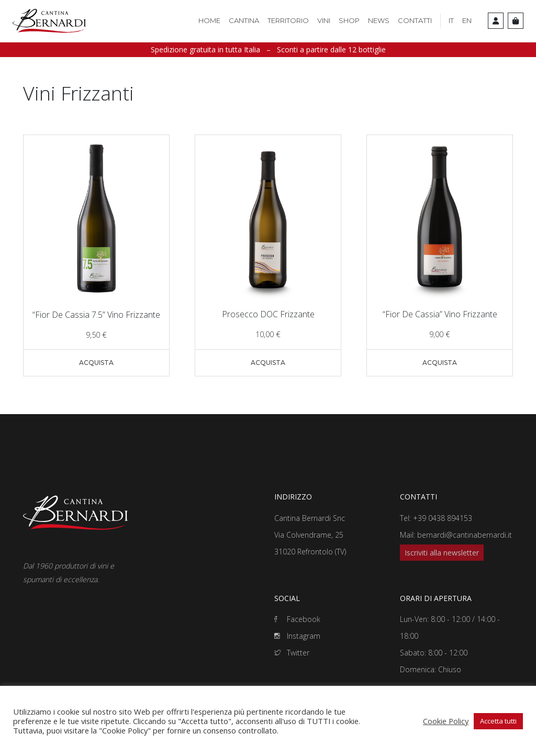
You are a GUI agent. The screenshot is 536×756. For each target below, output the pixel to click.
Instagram (297, 636)
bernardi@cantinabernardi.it (465, 535)
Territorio (288, 20)
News (379, 20)
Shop (349, 20)
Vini (324, 20)
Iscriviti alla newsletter (442, 553)
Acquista (96, 363)
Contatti (415, 20)
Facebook (297, 619)
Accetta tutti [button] (498, 721)
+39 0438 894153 (443, 518)
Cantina (244, 20)
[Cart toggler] (516, 21)
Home (209, 20)
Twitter (292, 653)
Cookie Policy (446, 721)
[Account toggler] (496, 21)
